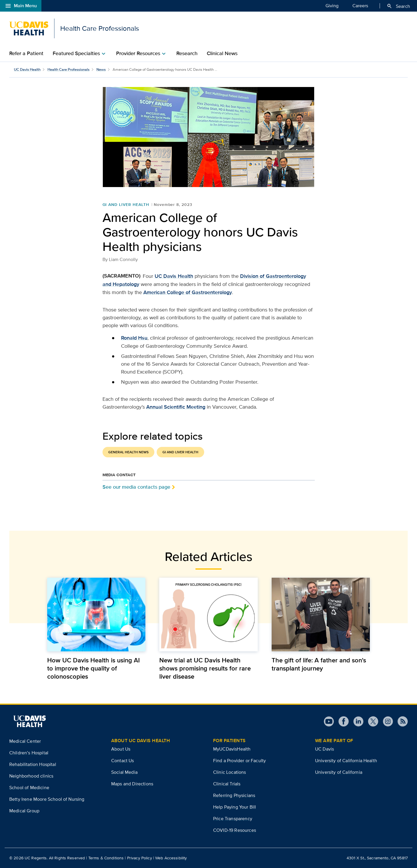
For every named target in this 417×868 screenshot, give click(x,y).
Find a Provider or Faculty (239, 761)
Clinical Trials (227, 784)
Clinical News (222, 53)
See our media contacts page (136, 487)
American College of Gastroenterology (188, 292)
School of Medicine (29, 788)
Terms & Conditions (106, 858)
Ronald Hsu (134, 338)
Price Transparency (233, 819)
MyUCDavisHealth (232, 749)
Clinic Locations (230, 772)
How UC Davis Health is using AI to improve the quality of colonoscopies (94, 668)
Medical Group (24, 811)
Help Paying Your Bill (235, 807)
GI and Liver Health (126, 204)
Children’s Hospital (29, 753)
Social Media (124, 772)
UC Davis (324, 749)
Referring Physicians (234, 795)
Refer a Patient (26, 53)
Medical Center (25, 741)
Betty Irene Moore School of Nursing (47, 799)
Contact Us (123, 761)
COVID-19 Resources (235, 830)
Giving (332, 6)
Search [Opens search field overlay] (398, 6)
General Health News (128, 452)
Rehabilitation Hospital (33, 764)
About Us (121, 749)
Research (187, 53)
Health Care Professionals (68, 69)
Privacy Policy (140, 858)
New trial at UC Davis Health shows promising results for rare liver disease (205, 668)
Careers (360, 6)
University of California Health (346, 761)
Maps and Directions (132, 784)
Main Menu (21, 6)
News (101, 69)
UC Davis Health (27, 69)
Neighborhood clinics (31, 776)
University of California (339, 772)
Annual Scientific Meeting (176, 407)
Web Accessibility (171, 858)
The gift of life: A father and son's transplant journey (319, 664)
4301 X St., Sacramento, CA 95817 (377, 858)
